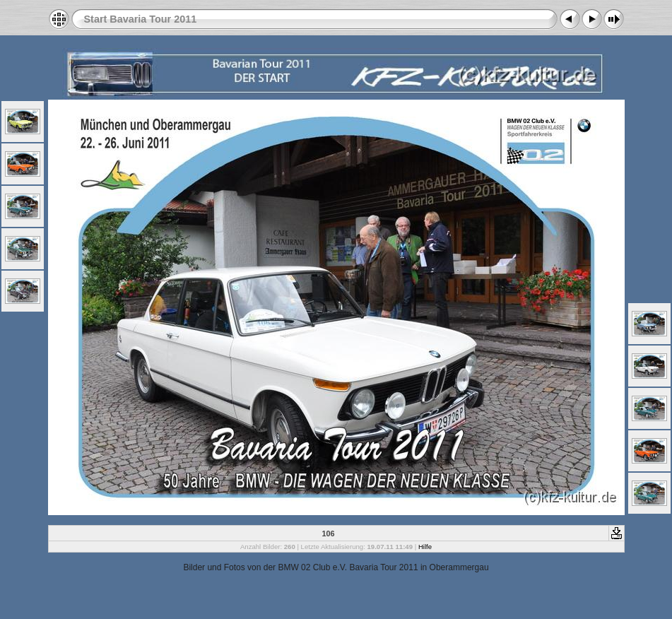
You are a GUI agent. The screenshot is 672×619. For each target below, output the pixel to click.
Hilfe (425, 547)
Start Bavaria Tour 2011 (141, 19)
